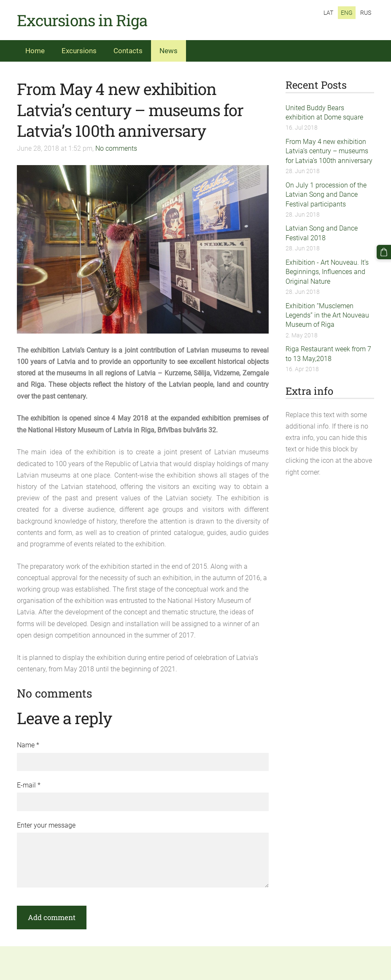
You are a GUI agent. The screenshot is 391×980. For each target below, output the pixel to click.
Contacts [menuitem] (128, 51)
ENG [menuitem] (347, 13)
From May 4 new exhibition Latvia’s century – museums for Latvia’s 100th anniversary (329, 151)
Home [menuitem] (35, 51)
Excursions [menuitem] (79, 51)
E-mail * (29, 785)
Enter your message (46, 825)
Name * (28, 745)
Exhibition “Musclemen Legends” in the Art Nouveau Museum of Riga (327, 315)
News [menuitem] (169, 51)
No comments (116, 148)
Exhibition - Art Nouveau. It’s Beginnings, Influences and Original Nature (327, 272)
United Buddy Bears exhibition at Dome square (324, 113)
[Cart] (384, 252)
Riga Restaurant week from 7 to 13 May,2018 (328, 354)
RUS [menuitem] (366, 13)
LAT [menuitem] (328, 13)
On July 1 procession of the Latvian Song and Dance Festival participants (326, 195)
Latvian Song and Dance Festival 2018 (322, 233)
